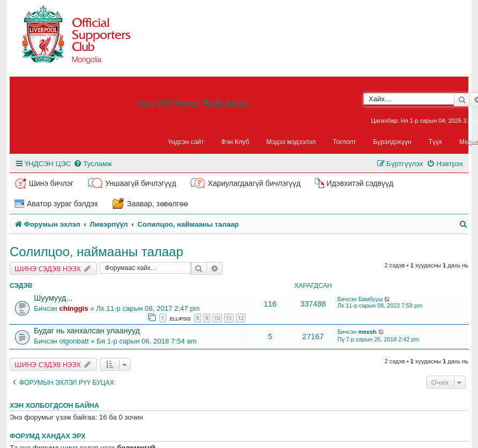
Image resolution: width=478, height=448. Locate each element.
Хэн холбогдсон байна (54, 406)
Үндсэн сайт (186, 142)
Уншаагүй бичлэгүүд (141, 183)
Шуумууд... (53, 298)
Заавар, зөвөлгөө (158, 204)
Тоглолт (344, 142)
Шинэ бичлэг (51, 183)
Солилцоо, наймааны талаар (97, 252)
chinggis (73, 308)
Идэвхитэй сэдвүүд (360, 183)
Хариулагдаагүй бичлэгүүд (254, 183)
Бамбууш (371, 299)
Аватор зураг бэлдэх (62, 204)
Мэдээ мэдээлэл (291, 142)
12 (241, 318)
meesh (367, 332)
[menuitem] (93, 164)
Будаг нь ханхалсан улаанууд (87, 331)
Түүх (435, 142)
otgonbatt (74, 341)
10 (217, 318)
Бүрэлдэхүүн (392, 142)
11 (229, 318)
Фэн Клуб (235, 142)
